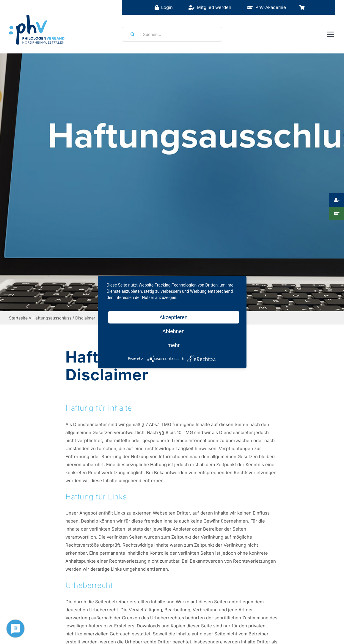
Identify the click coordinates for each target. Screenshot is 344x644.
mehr (173, 345)
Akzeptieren (173, 317)
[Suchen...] (172, 34)
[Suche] (131, 34)
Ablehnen (173, 331)
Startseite (18, 318)
